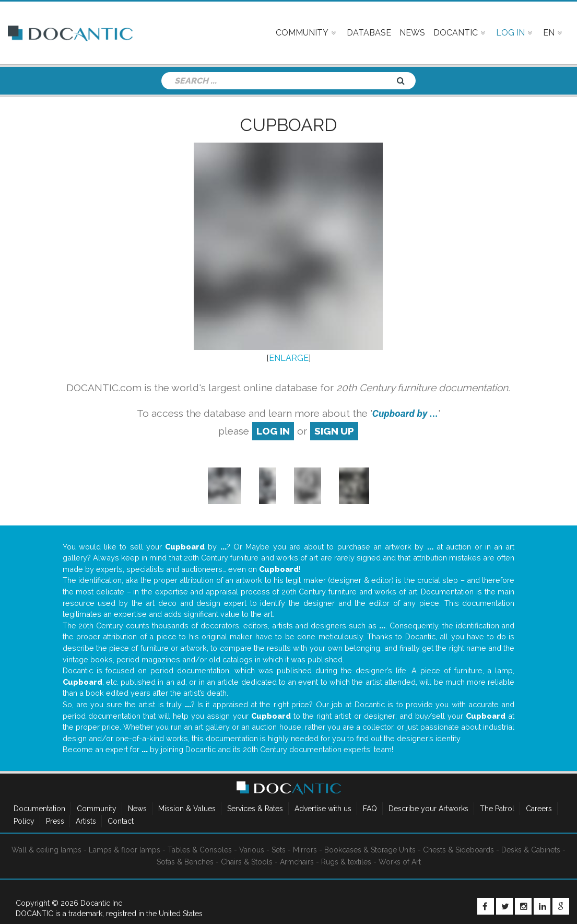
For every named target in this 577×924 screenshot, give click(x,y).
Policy (24, 821)
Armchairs (297, 862)
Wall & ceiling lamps (46, 850)
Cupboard (289, 125)
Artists (86, 821)
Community (97, 809)
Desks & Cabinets (531, 850)
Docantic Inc (101, 903)
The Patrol (497, 809)
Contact (121, 821)
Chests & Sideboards (458, 850)
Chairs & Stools (247, 862)
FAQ (370, 809)
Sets (279, 850)
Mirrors (305, 850)
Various (252, 850)
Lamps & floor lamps (125, 850)
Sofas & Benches (185, 862)
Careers (539, 809)
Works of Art (400, 862)
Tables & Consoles (200, 850)
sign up (334, 431)
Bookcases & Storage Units (370, 850)
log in (273, 431)
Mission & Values (187, 809)
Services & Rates (255, 809)
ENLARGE (289, 358)
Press (55, 821)
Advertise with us (323, 809)
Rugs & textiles (346, 862)
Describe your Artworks (428, 809)
